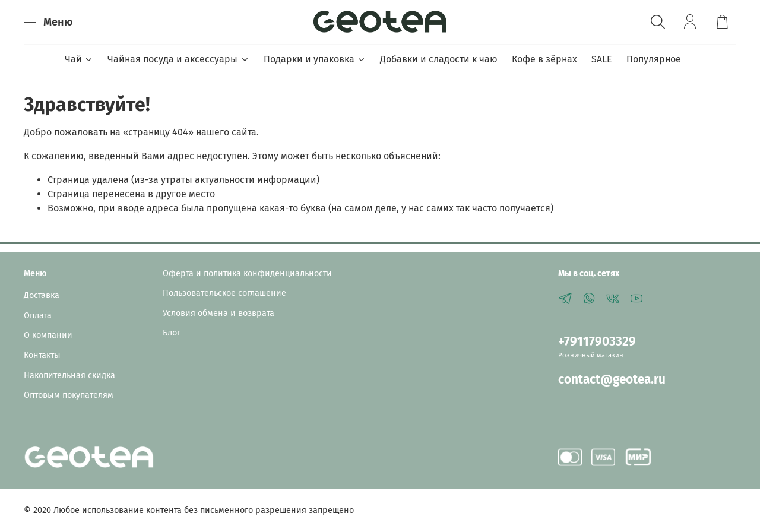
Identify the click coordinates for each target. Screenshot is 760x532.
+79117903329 (597, 342)
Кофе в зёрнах (544, 59)
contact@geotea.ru (612, 380)
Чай (79, 59)
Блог (172, 333)
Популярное (654, 59)
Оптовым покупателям (69, 395)
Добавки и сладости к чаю (439, 59)
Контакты (42, 355)
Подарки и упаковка (315, 59)
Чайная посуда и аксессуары (178, 59)
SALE (602, 59)
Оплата (38, 316)
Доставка (42, 295)
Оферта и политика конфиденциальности (247, 273)
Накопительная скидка (69, 376)
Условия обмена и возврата (218, 313)
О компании (48, 335)
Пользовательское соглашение (224, 293)
